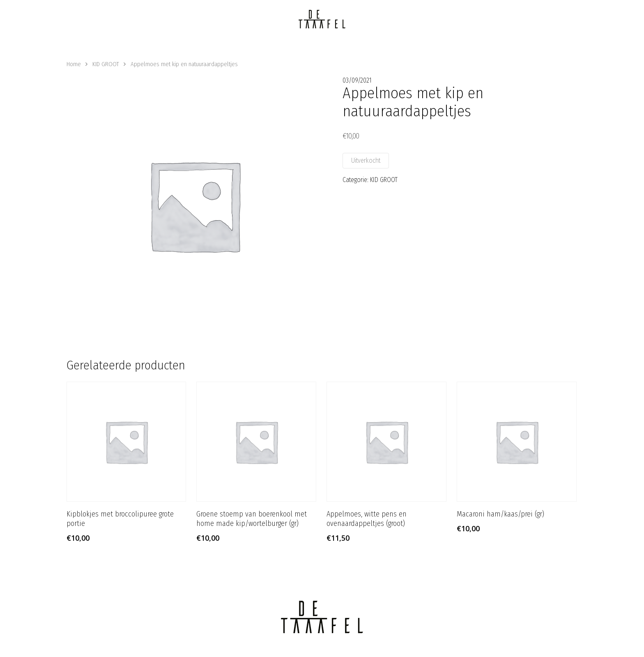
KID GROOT (106, 64)
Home (74, 64)
